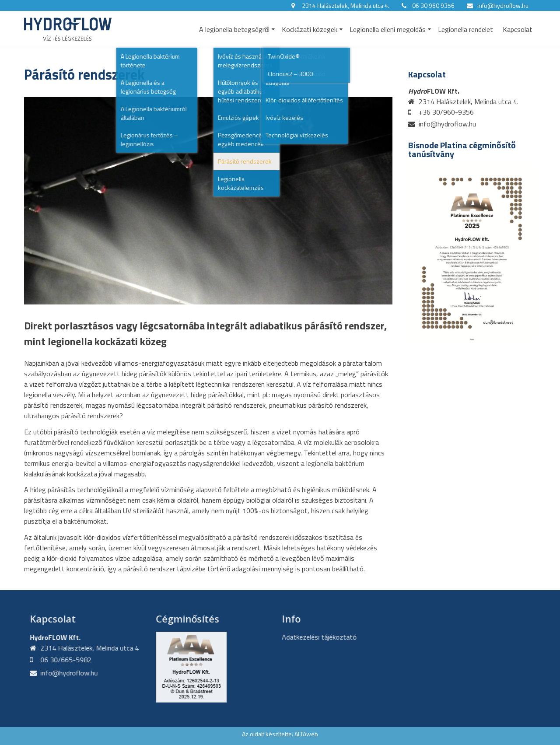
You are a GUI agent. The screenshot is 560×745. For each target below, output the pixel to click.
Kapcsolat (518, 29)
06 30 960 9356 (433, 5)
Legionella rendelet (465, 29)
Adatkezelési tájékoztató (315, 637)
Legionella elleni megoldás (388, 29)
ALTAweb (306, 734)
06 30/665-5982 (62, 660)
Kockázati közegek (310, 29)
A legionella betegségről (234, 29)
